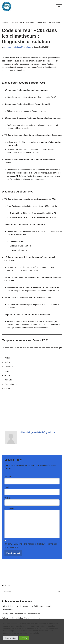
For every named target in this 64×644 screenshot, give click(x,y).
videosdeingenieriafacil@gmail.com (18, 47)
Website (8, 498)
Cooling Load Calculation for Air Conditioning (21, 614)
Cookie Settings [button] (11, 638)
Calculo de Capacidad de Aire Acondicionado (21, 618)
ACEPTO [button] (24, 638)
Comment (9, 508)
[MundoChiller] (7, 7)
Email (8, 487)
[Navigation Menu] (59, 7)
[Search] (29, 591)
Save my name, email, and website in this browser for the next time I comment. (31, 545)
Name (8, 477)
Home (4, 22)
